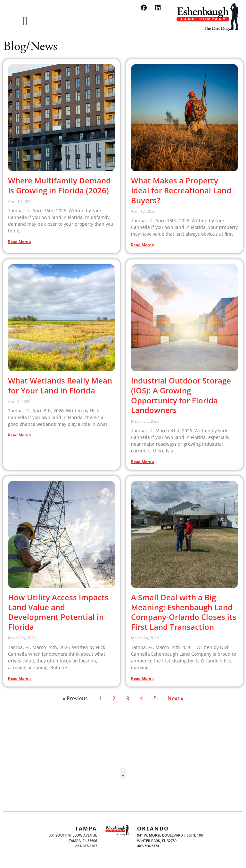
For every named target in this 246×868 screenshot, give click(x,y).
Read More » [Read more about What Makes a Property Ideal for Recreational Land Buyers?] (143, 245)
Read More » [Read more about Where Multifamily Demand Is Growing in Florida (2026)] (20, 242)
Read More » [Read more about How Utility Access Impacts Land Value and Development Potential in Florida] (20, 678)
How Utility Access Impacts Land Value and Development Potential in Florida (58, 612)
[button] (25, 21)
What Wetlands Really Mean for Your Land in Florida (60, 385)
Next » (176, 698)
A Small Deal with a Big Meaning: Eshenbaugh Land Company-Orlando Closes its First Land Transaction (184, 612)
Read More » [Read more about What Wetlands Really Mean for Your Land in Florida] (20, 435)
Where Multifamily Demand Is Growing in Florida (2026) (59, 185)
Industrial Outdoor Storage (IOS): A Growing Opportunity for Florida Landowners (181, 395)
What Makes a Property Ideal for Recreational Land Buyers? (181, 190)
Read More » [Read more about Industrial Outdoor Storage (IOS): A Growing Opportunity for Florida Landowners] (143, 462)
